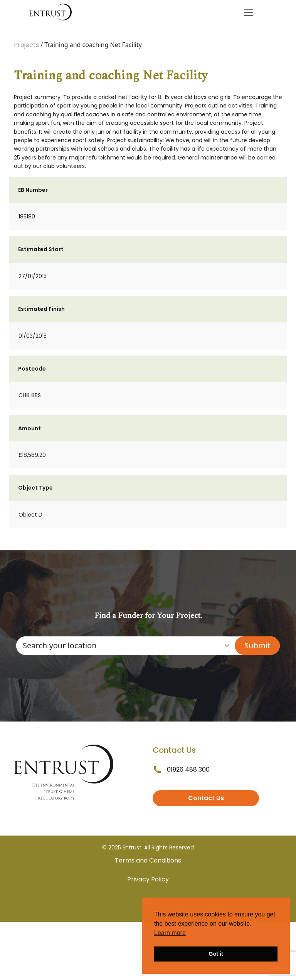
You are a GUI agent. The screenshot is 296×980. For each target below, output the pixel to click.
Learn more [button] (170, 933)
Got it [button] (216, 954)
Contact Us (206, 798)
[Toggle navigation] (249, 12)
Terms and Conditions (148, 860)
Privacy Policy (148, 879)
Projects (26, 45)
